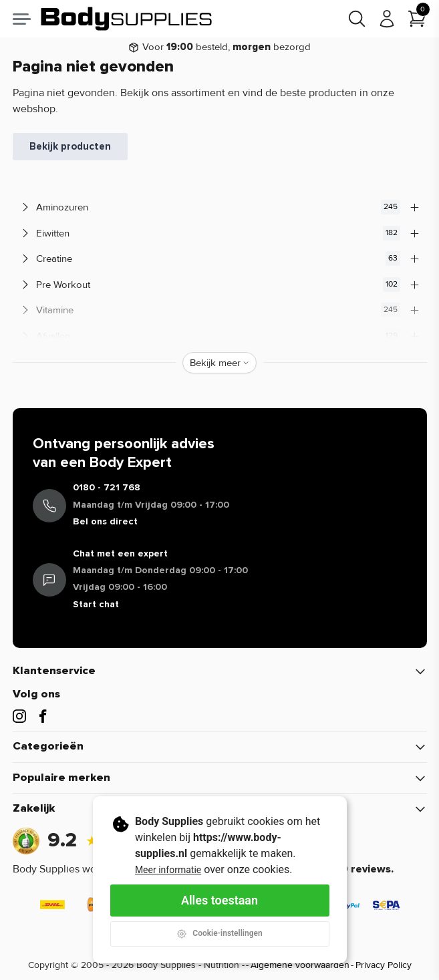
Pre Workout (220, 285)
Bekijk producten (70, 146)
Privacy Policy (384, 965)
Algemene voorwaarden (300, 965)
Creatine (220, 259)
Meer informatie (168, 870)
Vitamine (220, 310)
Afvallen (220, 336)
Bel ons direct (105, 521)
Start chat (96, 604)
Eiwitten (220, 233)
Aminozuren (220, 207)
